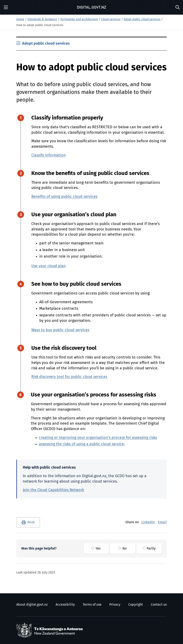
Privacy (115, 605)
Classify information (49, 155)
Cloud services (111, 19)
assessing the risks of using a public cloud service (81, 444)
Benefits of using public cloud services (64, 197)
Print (31, 522)
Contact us (159, 605)
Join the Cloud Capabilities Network (53, 490)
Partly (149, 548)
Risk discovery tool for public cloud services (69, 377)
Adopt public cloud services (142, 19)
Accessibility (65, 605)
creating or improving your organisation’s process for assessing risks (98, 438)
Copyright (136, 605)
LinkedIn (148, 522)
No (123, 548)
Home (20, 19)
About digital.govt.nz (32, 605)
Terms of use (92, 605)
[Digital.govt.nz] (91, 7)
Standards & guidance (42, 19)
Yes (96, 548)
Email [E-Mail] (162, 522)
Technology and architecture (79, 19)
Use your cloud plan (49, 266)
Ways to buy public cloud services (60, 330)
